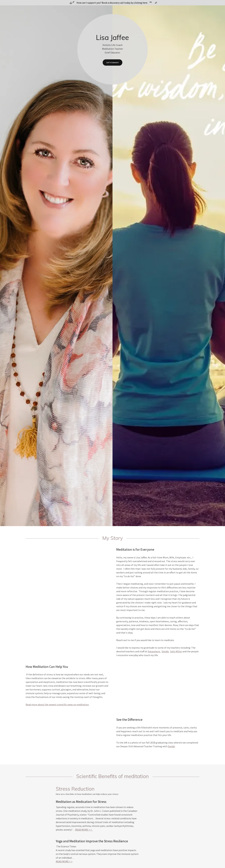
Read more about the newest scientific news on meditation (57, 704)
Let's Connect (112, 62)
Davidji (165, 651)
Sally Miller (176, 651)
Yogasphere (154, 651)
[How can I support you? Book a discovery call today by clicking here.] (112, 3)
